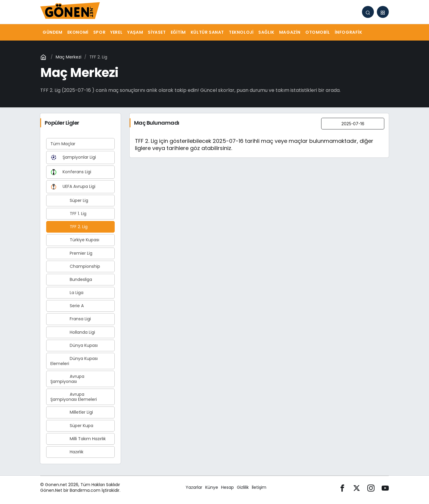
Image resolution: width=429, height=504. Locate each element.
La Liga (67, 293)
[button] (383, 12)
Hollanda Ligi (73, 332)
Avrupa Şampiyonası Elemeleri (74, 397)
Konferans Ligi (71, 172)
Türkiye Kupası (75, 240)
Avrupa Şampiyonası (67, 379)
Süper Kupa (72, 426)
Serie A (67, 306)
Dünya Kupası (74, 345)
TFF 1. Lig (68, 214)
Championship (75, 266)
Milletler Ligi (72, 412)
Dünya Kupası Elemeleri (74, 361)
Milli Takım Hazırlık (78, 439)
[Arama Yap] (368, 12)
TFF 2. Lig (69, 227)
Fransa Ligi (71, 319)
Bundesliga (71, 279)
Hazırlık (67, 452)
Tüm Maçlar (63, 144)
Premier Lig (71, 253)
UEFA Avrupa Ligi (73, 187)
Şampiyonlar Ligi (73, 157)
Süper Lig (69, 200)
